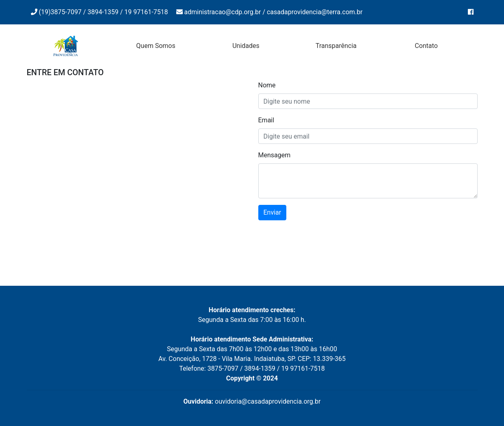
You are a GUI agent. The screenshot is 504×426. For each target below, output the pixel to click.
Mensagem (275, 155)
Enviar (273, 212)
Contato (426, 46)
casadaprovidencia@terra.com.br (315, 12)
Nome (267, 85)
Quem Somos (156, 46)
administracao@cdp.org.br (223, 12)
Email (266, 120)
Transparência (336, 46)
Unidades (246, 46)
